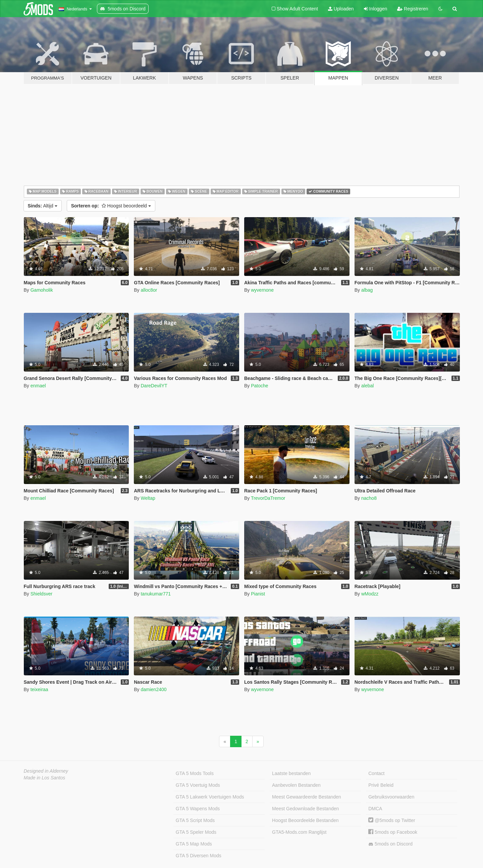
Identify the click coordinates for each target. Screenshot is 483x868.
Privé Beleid (381, 785)
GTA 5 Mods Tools (195, 773)
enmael (38, 386)
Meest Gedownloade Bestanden (305, 809)
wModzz (370, 594)
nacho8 (369, 498)
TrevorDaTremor (268, 498)
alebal (367, 386)
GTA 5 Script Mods (195, 820)
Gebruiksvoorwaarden (391, 797)
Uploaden (341, 9)
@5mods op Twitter (392, 820)
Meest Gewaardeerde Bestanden (306, 797)
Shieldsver (41, 594)
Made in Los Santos (45, 778)
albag (367, 290)
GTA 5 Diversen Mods (199, 856)
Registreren (413, 9)
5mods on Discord (390, 844)
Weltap (148, 498)
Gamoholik (42, 290)
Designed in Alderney (46, 771)
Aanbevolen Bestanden (296, 785)
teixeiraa (39, 689)
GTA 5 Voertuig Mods (198, 785)
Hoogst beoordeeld (111, 206)
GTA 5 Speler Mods (196, 832)
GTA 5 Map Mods (194, 844)
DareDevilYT (154, 386)
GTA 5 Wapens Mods (198, 809)
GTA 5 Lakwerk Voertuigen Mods (210, 797)
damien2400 (153, 689)
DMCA (375, 809)
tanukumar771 (156, 594)
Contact (376, 773)
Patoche (259, 386)
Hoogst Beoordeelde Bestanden (305, 820)
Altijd (43, 206)
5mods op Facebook (393, 832)
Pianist (258, 594)
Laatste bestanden (291, 773)
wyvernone (262, 290)
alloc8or (149, 290)
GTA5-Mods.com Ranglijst (299, 832)
